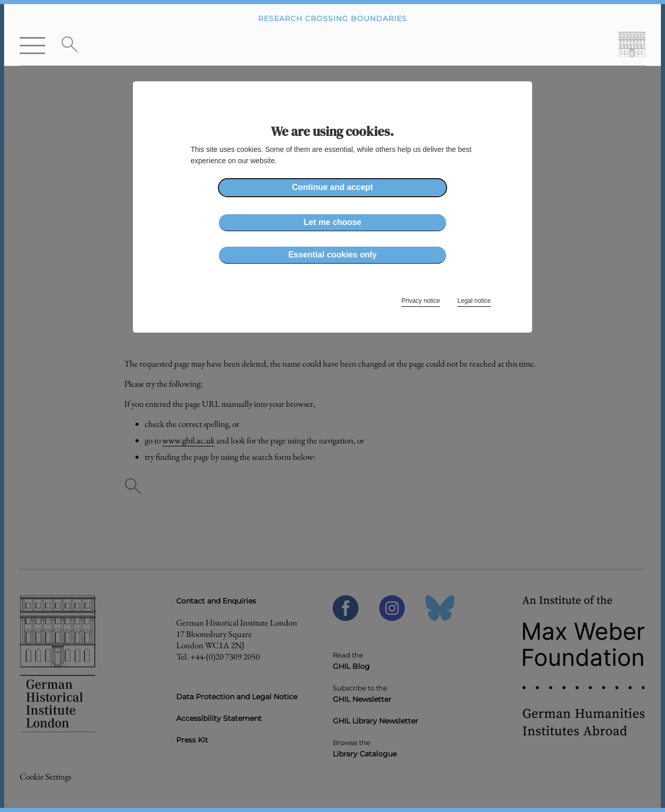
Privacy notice (421, 301)
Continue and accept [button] (332, 187)
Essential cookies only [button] (333, 255)
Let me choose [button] (332, 222)
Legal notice (474, 301)
